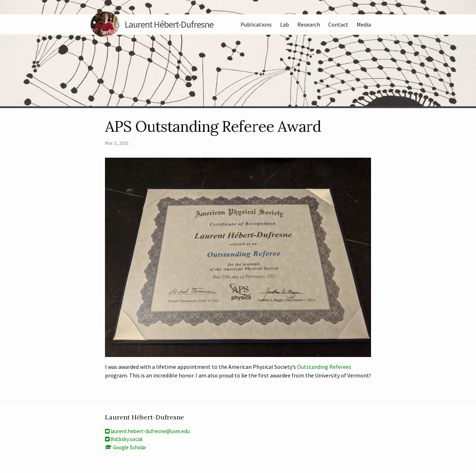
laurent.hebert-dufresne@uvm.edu (147, 431)
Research (309, 24)
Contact (338, 24)
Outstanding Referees (324, 367)
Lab (285, 24)
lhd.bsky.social (124, 439)
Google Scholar (126, 447)
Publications (256, 24)
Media (364, 24)
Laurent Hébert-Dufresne (159, 24)
